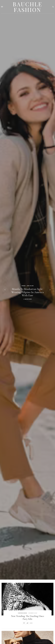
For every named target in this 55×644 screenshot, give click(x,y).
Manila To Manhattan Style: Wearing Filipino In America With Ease (27, 292)
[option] (27, 290)
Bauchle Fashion (27, 7)
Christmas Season (22, 613)
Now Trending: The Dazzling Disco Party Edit (27, 618)
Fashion (23, 286)
